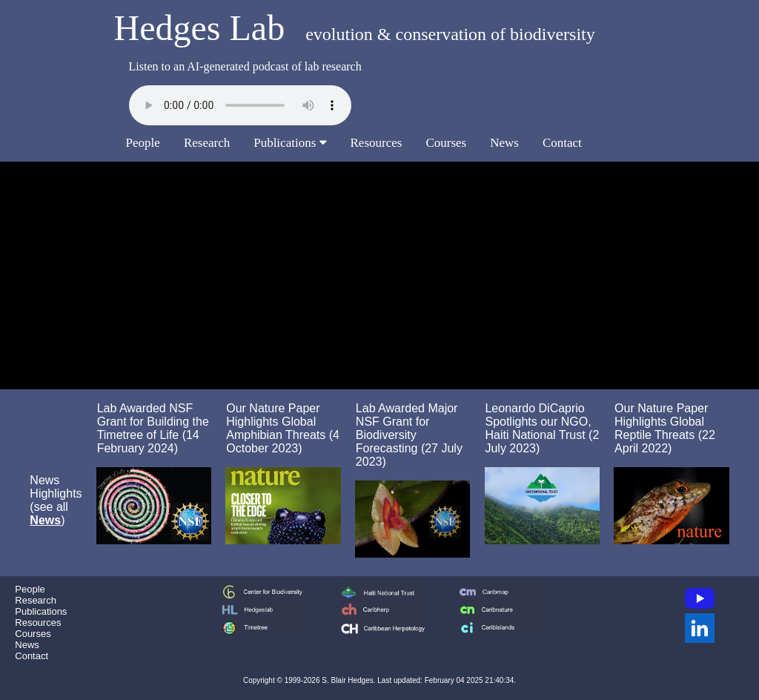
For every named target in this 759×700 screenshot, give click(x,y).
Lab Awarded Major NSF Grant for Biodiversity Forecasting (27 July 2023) (409, 435)
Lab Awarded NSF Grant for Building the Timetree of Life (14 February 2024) (153, 428)
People (143, 143)
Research (207, 143)
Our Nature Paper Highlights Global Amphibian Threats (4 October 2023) (283, 428)
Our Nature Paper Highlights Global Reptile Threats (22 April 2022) (665, 428)
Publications (290, 143)
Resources (377, 143)
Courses (446, 143)
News (504, 143)
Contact (562, 143)
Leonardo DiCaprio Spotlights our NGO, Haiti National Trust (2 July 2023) (542, 428)
